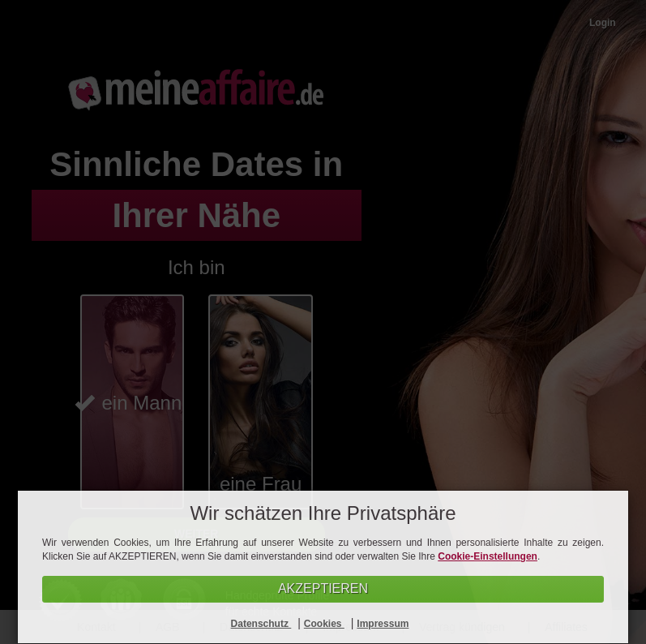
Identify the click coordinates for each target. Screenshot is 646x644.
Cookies (324, 624)
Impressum (383, 624)
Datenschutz (261, 624)
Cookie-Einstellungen (488, 556)
